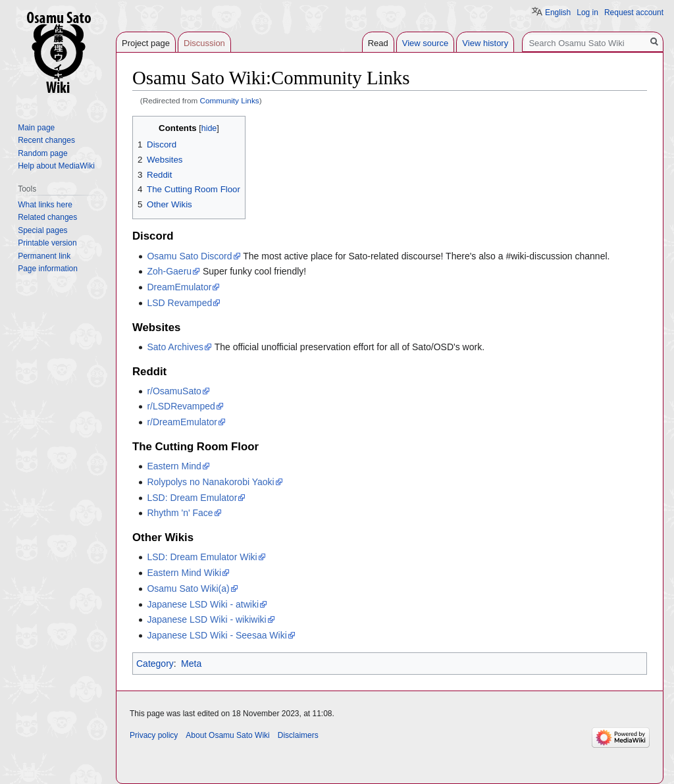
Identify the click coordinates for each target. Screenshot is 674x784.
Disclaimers (298, 735)
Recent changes (46, 140)
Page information (48, 269)
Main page (36, 128)
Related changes (47, 217)
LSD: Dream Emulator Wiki (202, 557)
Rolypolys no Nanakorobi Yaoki (210, 482)
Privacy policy (154, 735)
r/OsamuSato (174, 391)
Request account (634, 13)
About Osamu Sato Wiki (227, 735)
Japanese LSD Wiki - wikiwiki (206, 619)
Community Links (230, 100)
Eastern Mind (174, 466)
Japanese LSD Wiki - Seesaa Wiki (217, 635)
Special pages (42, 230)
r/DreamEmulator (182, 422)
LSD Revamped (179, 303)
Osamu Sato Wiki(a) (188, 588)
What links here (45, 205)
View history (485, 43)
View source (426, 43)
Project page (146, 43)
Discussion (204, 43)
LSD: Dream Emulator (192, 498)
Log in (587, 13)
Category (155, 664)
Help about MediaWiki (56, 166)
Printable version (47, 243)
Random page (42, 153)
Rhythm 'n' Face (180, 513)
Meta (191, 664)
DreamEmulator (179, 287)
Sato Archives (175, 347)
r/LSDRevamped (181, 406)
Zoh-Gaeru (169, 271)
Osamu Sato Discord (189, 256)
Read (378, 43)
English (558, 13)
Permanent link (44, 256)
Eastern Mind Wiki (184, 573)
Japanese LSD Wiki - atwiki (203, 604)
